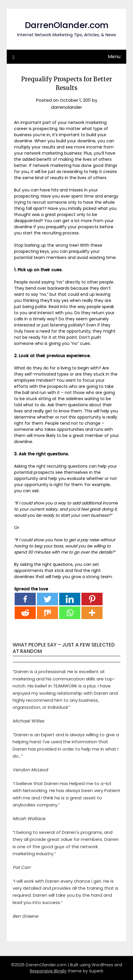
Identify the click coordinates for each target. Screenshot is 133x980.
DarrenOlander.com (67, 25)
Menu (114, 57)
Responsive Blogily (48, 971)
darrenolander (66, 107)
